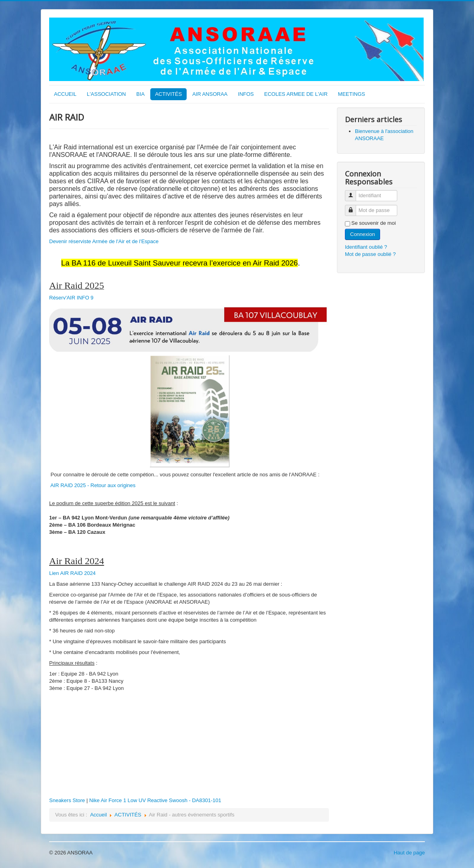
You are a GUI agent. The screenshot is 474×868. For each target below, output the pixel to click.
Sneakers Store (67, 800)
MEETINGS (352, 94)
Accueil (98, 815)
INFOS (246, 94)
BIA (140, 94)
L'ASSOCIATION (106, 94)
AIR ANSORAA (210, 94)
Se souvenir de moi (373, 223)
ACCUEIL (65, 94)
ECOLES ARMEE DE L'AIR (296, 94)
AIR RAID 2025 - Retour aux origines (93, 485)
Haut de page (409, 853)
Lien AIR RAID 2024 (72, 573)
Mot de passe (354, 207)
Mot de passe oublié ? (370, 254)
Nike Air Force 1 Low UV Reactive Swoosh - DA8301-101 (155, 800)
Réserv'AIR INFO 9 (71, 298)
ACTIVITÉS (168, 94)
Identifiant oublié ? (366, 247)
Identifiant (354, 192)
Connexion (362, 234)
